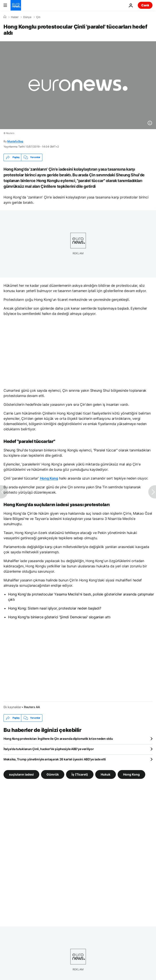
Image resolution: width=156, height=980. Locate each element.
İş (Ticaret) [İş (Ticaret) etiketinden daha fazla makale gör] (80, 774)
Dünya (27, 17)
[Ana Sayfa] (5, 17)
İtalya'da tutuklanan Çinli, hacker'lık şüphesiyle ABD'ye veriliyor (49, 749)
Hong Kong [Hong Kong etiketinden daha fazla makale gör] (131, 774)
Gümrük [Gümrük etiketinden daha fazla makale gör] (53, 774)
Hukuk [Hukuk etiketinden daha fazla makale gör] (106, 774)
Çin (38, 17)
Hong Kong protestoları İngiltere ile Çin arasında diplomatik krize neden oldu (58, 739)
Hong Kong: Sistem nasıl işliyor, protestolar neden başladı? (55, 608)
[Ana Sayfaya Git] (16, 5)
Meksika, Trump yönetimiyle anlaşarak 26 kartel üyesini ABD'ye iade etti (55, 759)
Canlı (145, 5)
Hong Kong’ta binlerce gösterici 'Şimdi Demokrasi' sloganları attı (59, 617)
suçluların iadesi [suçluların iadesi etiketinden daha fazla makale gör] (21, 774)
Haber (15, 17)
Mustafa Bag (15, 141)
